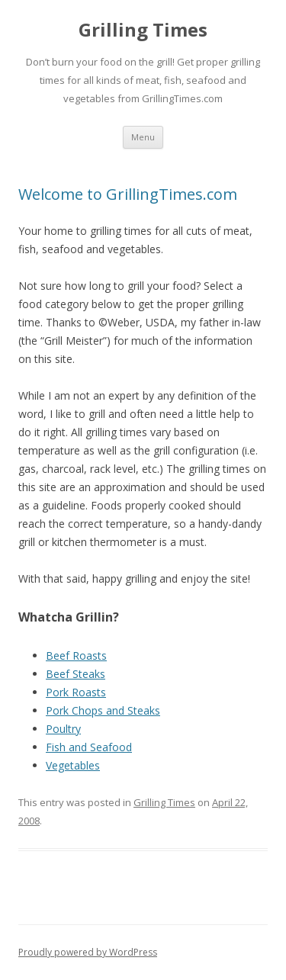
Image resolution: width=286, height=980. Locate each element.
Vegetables (73, 765)
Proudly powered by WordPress (88, 952)
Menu (143, 137)
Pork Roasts (76, 692)
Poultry (63, 729)
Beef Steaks (76, 674)
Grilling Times (143, 30)
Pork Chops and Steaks (103, 710)
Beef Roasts (76, 655)
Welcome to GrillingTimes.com (128, 194)
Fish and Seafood (89, 747)
